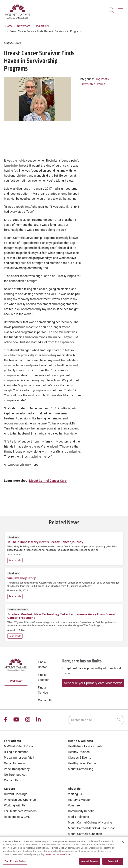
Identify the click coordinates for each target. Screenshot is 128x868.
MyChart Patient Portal (19, 746)
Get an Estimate (14, 763)
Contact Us (45, 700)
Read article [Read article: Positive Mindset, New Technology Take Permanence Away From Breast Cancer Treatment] (64, 623)
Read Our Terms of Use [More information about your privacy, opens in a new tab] (58, 856)
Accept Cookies (90, 863)
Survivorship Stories (92, 84)
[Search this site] (96, 720)
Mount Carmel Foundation (85, 834)
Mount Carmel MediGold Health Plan (92, 828)
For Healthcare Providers (20, 811)
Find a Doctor (42, 665)
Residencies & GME (17, 817)
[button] (121, 9)
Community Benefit (81, 811)
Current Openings (16, 794)
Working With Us (15, 805)
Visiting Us (75, 794)
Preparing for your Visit (19, 758)
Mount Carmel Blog (81, 769)
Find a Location (44, 677)
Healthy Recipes (79, 752)
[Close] (123, 844)
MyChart (16, 681)
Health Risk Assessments (85, 746)
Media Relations (78, 817)
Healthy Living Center (82, 763)
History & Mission (80, 800)
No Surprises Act (15, 775)
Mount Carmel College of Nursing (90, 822)
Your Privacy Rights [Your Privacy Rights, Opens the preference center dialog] (15, 863)
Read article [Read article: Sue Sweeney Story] (64, 585)
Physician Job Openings (20, 800)
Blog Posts (102, 79)
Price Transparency (17, 769)
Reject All (113, 863)
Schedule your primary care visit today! (93, 683)
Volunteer (74, 805)
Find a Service (43, 690)
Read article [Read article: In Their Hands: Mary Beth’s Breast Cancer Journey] (64, 549)
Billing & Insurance (16, 752)
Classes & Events (80, 758)
